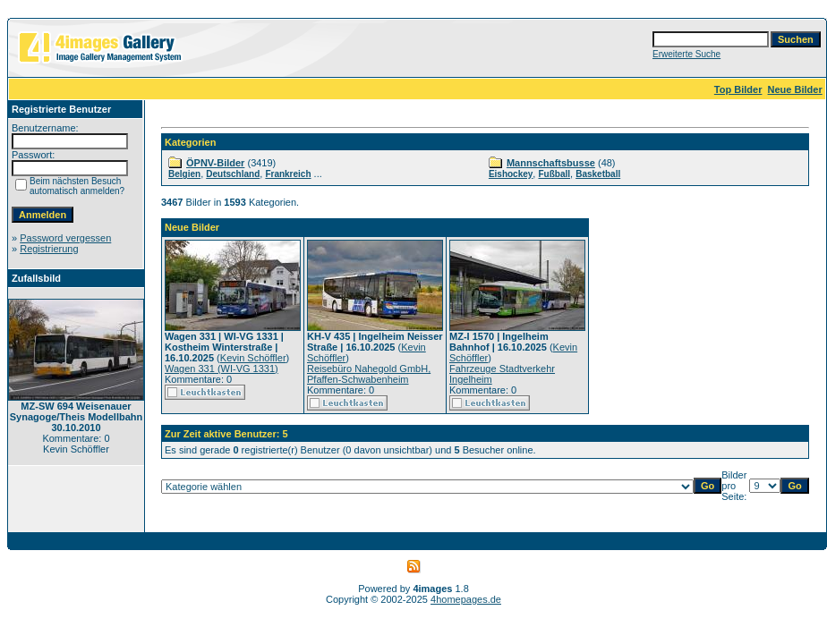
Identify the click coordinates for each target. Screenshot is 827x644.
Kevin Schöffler (253, 358)
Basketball (598, 174)
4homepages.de (466, 599)
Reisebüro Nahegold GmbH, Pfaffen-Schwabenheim (369, 374)
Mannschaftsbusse (551, 163)
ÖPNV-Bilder (215, 163)
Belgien (184, 174)
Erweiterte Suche (686, 54)
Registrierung (49, 249)
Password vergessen (65, 238)
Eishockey (511, 174)
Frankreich (288, 174)
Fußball (554, 174)
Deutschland (233, 174)
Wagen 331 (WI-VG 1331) (222, 369)
